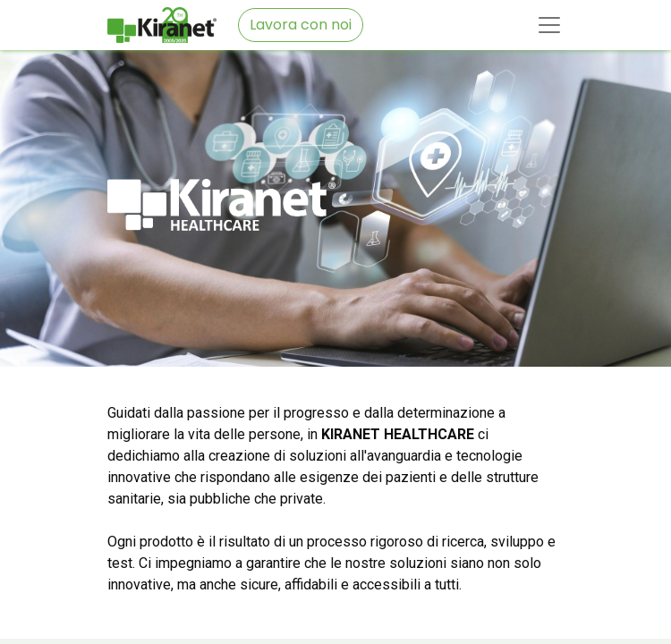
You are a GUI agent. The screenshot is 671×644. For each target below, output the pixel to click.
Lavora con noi (301, 25)
